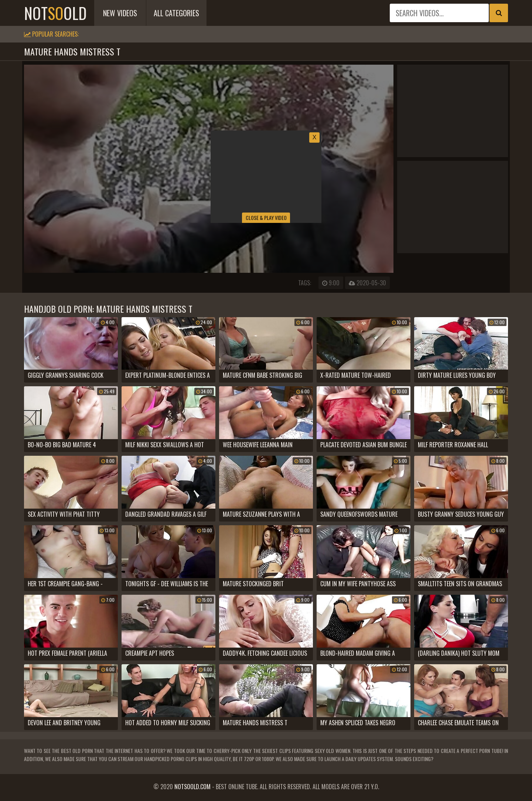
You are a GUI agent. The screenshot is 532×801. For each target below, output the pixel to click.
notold (55, 13)
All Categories (176, 13)
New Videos (120, 13)
